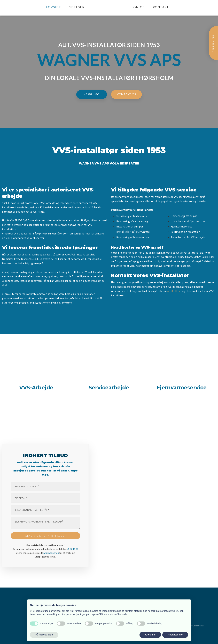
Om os (139, 7)
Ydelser (77, 7)
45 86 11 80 (174, 291)
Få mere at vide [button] (44, 635)
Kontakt (161, 7)
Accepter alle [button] (175, 635)
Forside (54, 7)
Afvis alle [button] (150, 635)
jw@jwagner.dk (51, 553)
